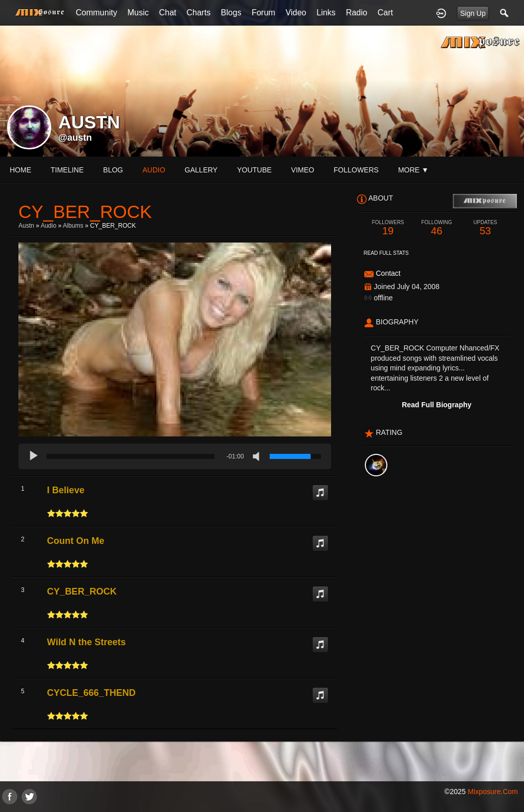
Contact (388, 273)
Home (20, 170)
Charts (198, 13)
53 (485, 228)
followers (356, 170)
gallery (201, 170)
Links (326, 13)
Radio (357, 13)
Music (138, 13)
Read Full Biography (436, 405)
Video (296, 13)
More (413, 170)
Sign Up (473, 13)
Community (96, 13)
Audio (48, 226)
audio (154, 170)
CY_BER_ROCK (82, 591)
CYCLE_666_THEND (91, 693)
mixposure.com (493, 792)
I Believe (66, 490)
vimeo (303, 170)
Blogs (231, 13)
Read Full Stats (386, 253)
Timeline (67, 170)
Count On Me (76, 541)
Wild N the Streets (86, 642)
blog (113, 170)
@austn (75, 138)
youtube (254, 170)
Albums (73, 226)
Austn (26, 226)
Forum (264, 13)
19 (388, 228)
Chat (168, 13)
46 (437, 228)
